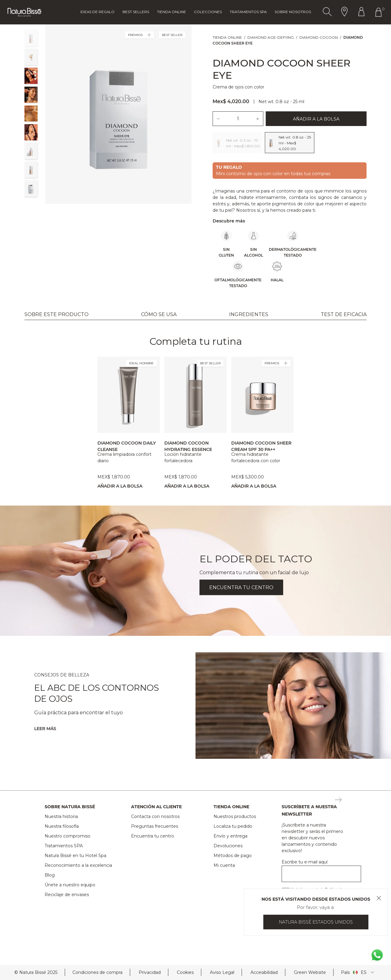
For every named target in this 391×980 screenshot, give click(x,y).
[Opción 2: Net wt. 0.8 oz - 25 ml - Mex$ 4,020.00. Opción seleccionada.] (290, 143)
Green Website (310, 972)
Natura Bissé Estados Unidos (316, 922)
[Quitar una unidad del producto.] (218, 119)
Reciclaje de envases (67, 895)
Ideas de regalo (97, 12)
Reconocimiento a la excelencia (78, 865)
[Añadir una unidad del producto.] (258, 119)
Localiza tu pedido (233, 826)
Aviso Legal (222, 972)
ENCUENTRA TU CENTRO (241, 587)
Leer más (45, 729)
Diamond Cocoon (319, 37)
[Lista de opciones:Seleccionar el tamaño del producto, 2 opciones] (290, 143)
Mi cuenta (224, 865)
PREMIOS (139, 35)
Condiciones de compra (97, 972)
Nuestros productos (235, 816)
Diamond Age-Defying (271, 37)
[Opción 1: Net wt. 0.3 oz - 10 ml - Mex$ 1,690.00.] (238, 143)
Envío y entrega (230, 836)
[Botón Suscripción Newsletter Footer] (338, 800)
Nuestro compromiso (68, 836)
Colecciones (208, 12)
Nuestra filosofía (62, 826)
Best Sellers (136, 12)
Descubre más (229, 221)
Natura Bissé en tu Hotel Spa (75, 856)
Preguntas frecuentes (155, 826)
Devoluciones (228, 846)
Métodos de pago (233, 856)
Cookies (185, 972)
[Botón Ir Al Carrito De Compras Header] (380, 12)
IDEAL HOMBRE (141, 363)
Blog (50, 875)
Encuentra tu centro (153, 836)
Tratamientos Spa (248, 12)
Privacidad (150, 972)
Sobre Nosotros (293, 12)
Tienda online (172, 12)
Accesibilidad (264, 972)
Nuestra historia (61, 816)
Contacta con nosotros (155, 816)
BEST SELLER (210, 363)
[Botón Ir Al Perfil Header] (361, 12)
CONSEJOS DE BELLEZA (62, 675)
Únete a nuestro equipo (70, 885)
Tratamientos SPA (64, 846)
